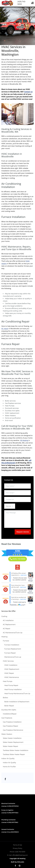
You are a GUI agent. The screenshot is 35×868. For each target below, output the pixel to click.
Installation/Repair (10, 714)
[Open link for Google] (20, 865)
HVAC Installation (11, 665)
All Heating (24, 440)
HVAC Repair (9, 673)
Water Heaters (7, 734)
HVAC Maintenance (12, 677)
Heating (4, 637)
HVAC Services (8, 661)
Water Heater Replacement (13, 742)
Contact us (28, 92)
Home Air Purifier (9, 767)
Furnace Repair (10, 653)
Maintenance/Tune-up (13, 657)
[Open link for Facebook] (5, 779)
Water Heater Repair (10, 746)
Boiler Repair (9, 706)
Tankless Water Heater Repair (14, 754)
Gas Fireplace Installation (12, 722)
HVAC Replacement (12, 669)
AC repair (5, 329)
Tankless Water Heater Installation (16, 750)
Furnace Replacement (13, 649)
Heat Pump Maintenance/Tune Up (17, 694)
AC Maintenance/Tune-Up (13, 633)
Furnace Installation (12, 645)
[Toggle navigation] (32, 3)
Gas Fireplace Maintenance (13, 730)
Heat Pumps (8, 681)
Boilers (5, 698)
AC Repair (7, 629)
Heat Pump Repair (11, 685)
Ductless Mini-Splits (9, 710)
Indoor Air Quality (8, 759)
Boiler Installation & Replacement (17, 702)
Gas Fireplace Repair (11, 726)
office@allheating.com (20, 855)
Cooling (4, 616)
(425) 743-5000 (20, 852)
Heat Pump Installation (13, 689)
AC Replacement (9, 625)
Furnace (6, 641)
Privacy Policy (17, 848)
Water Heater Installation (12, 738)
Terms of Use (17, 845)
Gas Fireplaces (7, 718)
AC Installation (8, 620)
